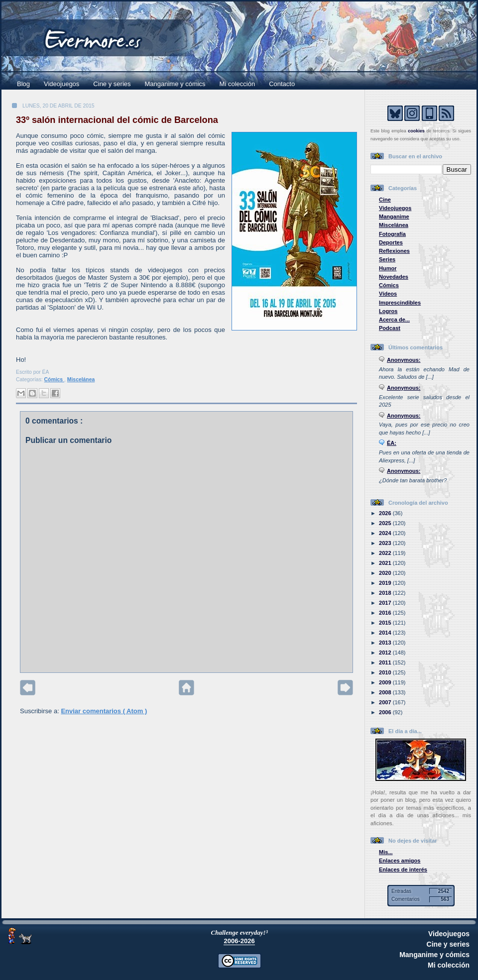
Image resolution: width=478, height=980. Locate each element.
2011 (386, 662)
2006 (386, 712)
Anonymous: (404, 360)
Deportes (391, 242)
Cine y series (112, 84)
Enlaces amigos (400, 861)
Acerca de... (394, 320)
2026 (386, 513)
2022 (386, 553)
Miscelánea (81, 380)
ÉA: (392, 443)
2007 (386, 702)
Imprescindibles (400, 303)
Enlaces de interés (403, 870)
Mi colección (238, 84)
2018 (386, 593)
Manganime (394, 217)
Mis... (386, 852)
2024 (386, 533)
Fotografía (392, 234)
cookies (416, 131)
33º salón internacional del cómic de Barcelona (117, 120)
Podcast (390, 328)
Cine (385, 200)
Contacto (282, 84)
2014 (386, 633)
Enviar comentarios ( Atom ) (104, 711)
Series (387, 259)
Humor (388, 268)
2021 (386, 563)
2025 (386, 523)
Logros (388, 311)
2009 (386, 682)
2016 (386, 613)
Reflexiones (394, 251)
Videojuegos (61, 84)
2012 (386, 653)
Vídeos (388, 294)
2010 (386, 672)
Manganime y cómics (175, 84)
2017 (386, 603)
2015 (386, 623)
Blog (23, 84)
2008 (386, 692)
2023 (386, 543)
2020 (386, 573)
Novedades (394, 277)
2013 (386, 643)
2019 (386, 583)
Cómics (54, 380)
